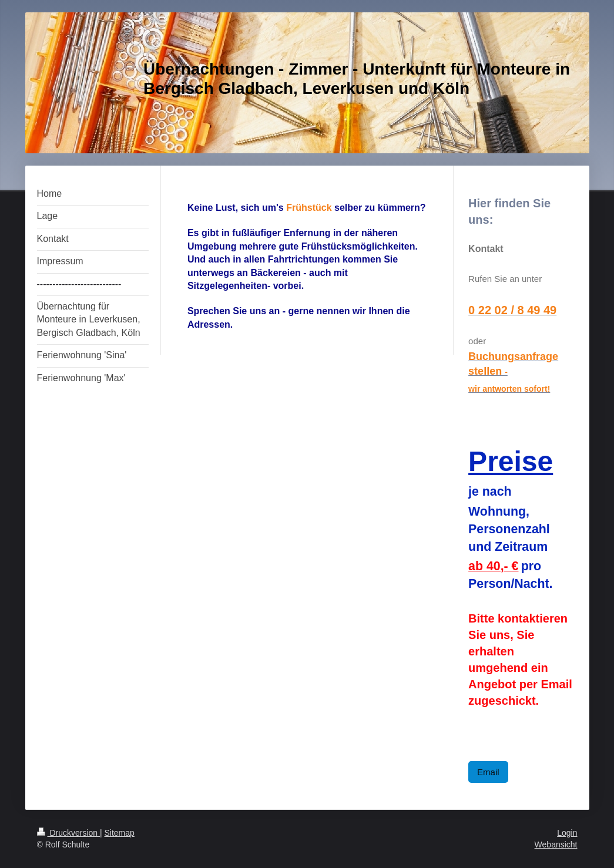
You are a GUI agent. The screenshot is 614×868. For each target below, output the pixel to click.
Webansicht (556, 845)
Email (488, 772)
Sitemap (120, 833)
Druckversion (68, 833)
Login (567, 833)
